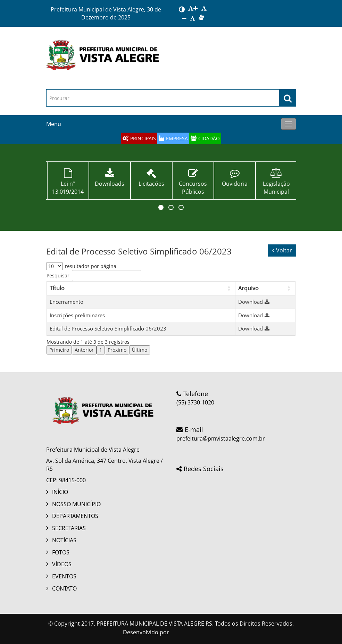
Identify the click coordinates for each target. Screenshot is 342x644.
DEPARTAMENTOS (75, 516)
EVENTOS (64, 576)
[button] (161, 207)
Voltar (282, 250)
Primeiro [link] (59, 350)
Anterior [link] (84, 350)
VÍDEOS (62, 564)
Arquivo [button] (248, 288)
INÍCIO (60, 492)
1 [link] (101, 350)
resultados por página (91, 266)
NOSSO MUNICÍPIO (76, 504)
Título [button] (57, 288)
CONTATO (64, 588)
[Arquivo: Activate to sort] (265, 288)
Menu (54, 124)
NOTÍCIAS (64, 540)
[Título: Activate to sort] (141, 288)
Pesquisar (58, 275)
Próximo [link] (117, 350)
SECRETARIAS (69, 528)
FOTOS (61, 552)
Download (255, 302)
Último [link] (140, 350)
